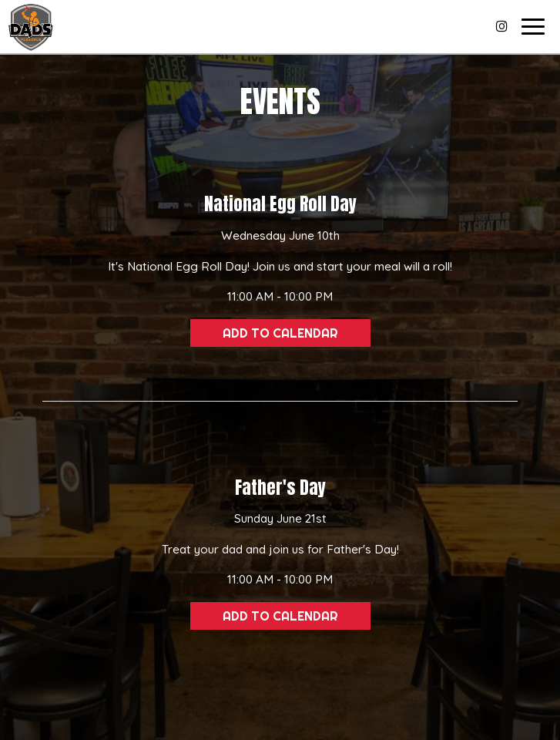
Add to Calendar (280, 333)
